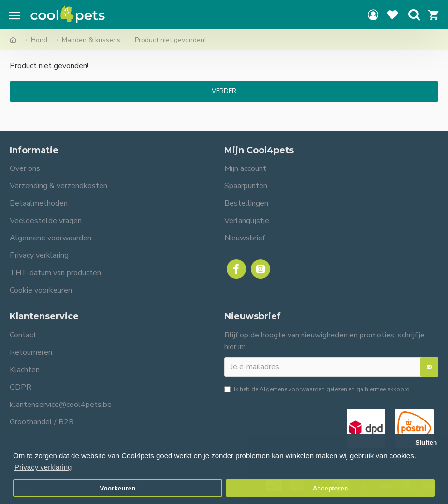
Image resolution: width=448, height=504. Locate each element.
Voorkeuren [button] (118, 488)
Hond (39, 40)
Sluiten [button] (426, 442)
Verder (224, 91)
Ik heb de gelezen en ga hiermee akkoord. (318, 389)
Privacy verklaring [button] (43, 467)
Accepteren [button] (331, 488)
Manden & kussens (91, 40)
